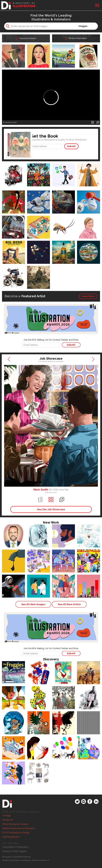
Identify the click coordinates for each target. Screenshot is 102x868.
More (88, 296)
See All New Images (33, 604)
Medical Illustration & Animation (19, 828)
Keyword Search (26, 38)
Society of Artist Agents (15, 851)
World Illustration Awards (15, 824)
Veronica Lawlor (11, 122)
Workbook (8, 820)
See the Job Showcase (51, 509)
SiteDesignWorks (11, 837)
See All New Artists (69, 604)
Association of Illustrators (15, 847)
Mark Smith (41, 490)
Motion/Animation (76, 38)
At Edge (7, 816)
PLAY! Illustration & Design (16, 833)
